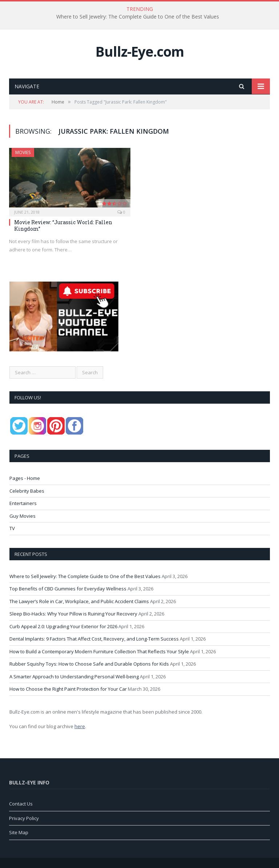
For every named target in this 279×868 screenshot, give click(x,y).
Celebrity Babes (27, 491)
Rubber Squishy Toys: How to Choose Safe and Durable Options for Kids (89, 664)
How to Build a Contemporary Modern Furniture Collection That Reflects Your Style (99, 651)
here (80, 726)
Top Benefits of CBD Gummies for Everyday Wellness (68, 589)
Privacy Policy (24, 818)
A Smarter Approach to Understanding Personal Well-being (74, 677)
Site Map (19, 832)
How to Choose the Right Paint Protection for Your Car (68, 689)
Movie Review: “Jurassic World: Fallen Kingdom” (63, 225)
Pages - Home (25, 478)
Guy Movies (23, 516)
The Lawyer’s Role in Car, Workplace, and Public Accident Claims (79, 601)
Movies (23, 152)
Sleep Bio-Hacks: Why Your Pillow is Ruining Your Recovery (73, 614)
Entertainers (23, 503)
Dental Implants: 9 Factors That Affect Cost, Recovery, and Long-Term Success (94, 639)
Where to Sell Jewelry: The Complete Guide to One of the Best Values (138, 17)
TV (12, 528)
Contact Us (21, 804)
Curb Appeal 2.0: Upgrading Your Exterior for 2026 (63, 626)
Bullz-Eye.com (140, 51)
